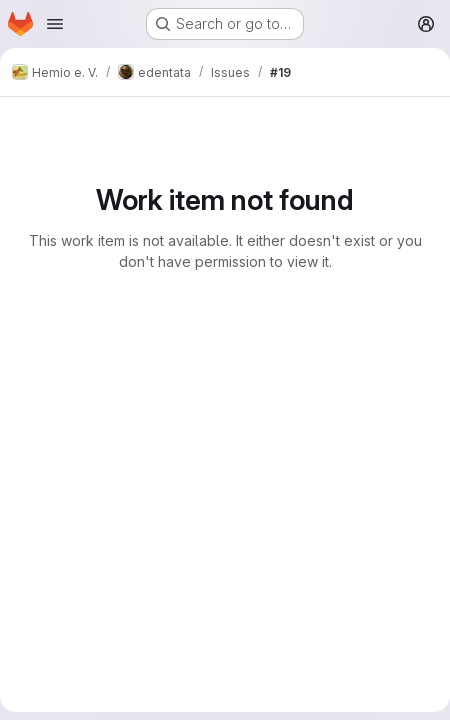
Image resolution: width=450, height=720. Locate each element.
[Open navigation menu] (55, 24)
